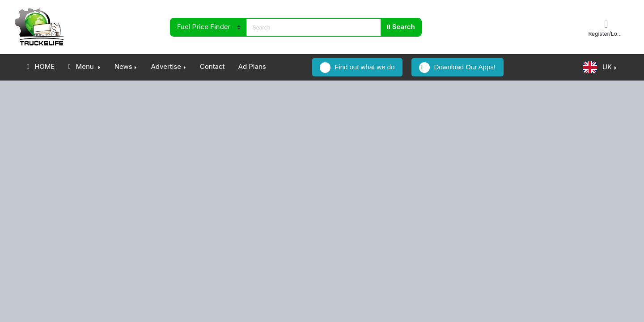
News (123, 66)
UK (597, 67)
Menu (82, 66)
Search (401, 27)
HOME (41, 66)
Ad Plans (252, 66)
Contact (212, 66)
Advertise (166, 66)
